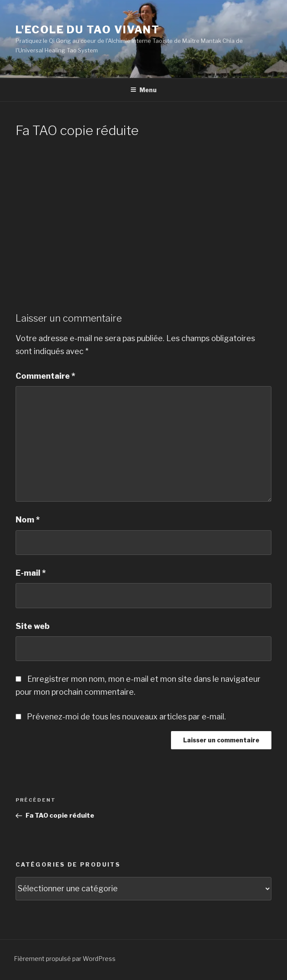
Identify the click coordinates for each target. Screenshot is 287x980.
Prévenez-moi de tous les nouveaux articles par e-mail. (126, 717)
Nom (28, 520)
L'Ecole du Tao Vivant (88, 30)
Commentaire (45, 376)
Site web (33, 626)
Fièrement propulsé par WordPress (65, 959)
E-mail (31, 573)
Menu (143, 90)
